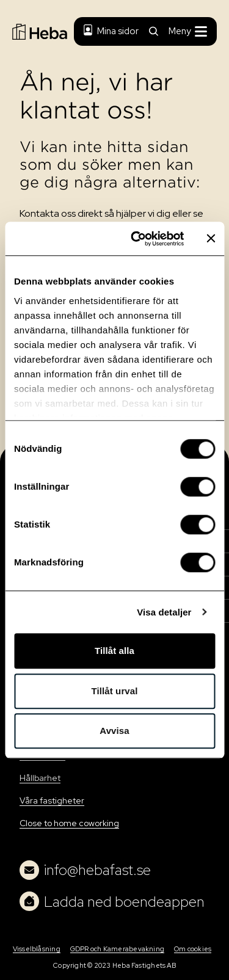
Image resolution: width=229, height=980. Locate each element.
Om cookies (193, 949)
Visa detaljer (164, 612)
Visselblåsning (37, 949)
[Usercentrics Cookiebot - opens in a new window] (136, 239)
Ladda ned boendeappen (112, 901)
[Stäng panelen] (211, 239)
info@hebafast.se (85, 870)
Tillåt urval (115, 691)
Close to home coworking (69, 823)
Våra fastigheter (52, 800)
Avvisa (114, 731)
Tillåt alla (114, 651)
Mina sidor (111, 31)
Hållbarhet (40, 778)
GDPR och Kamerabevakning (117, 949)
